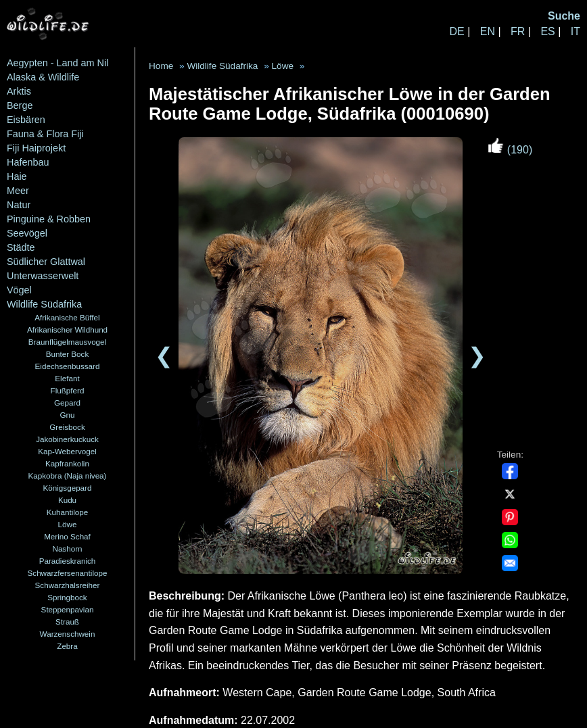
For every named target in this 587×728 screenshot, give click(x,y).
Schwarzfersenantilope (68, 573)
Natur (19, 205)
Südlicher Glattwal (46, 262)
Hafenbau (28, 162)
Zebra (67, 646)
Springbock (67, 597)
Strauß (67, 622)
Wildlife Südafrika (44, 304)
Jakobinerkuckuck (67, 439)
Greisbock (67, 427)
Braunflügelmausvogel (67, 342)
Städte (21, 247)
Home (161, 66)
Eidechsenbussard (68, 366)
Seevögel (27, 233)
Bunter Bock (68, 354)
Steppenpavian (68, 609)
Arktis (19, 91)
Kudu (67, 500)
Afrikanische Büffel (67, 317)
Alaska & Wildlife (43, 77)
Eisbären (26, 120)
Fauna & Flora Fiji (45, 134)
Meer (18, 191)
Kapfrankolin (67, 463)
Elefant (67, 378)
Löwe (68, 524)
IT (576, 31)
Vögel (19, 290)
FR (518, 31)
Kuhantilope (68, 512)
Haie (17, 176)
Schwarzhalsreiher (68, 585)
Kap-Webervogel (67, 451)
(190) (510, 150)
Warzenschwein (68, 634)
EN (488, 31)
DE (456, 31)
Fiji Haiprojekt (36, 148)
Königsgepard (68, 488)
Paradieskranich (68, 561)
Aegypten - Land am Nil (57, 63)
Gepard (67, 403)
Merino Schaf (67, 536)
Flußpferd (68, 390)
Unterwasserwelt (43, 276)
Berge (20, 105)
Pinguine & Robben (49, 219)
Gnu (67, 415)
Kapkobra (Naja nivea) (68, 476)
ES (547, 31)
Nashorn (67, 549)
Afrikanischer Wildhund (67, 330)
